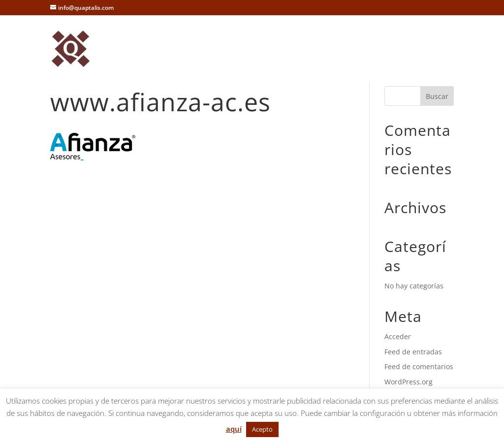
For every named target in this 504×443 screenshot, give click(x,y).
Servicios (189, 37)
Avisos (105, 62)
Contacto (302, 37)
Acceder (398, 336)
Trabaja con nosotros (370, 37)
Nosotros (143, 37)
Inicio (103, 37)
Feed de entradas (413, 352)
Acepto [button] (262, 429)
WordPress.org (409, 382)
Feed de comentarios (419, 366)
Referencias (251, 37)
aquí (234, 429)
